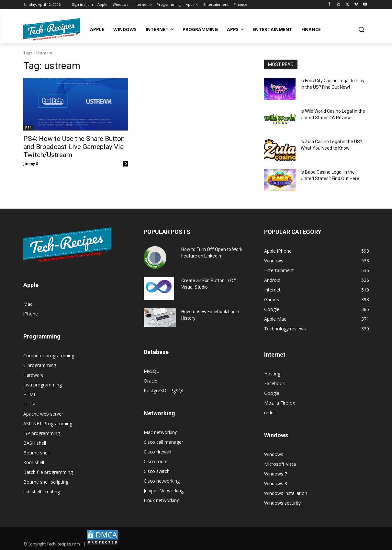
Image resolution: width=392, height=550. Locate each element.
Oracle (151, 381)
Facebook (274, 383)
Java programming (43, 385)
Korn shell (34, 462)
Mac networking (161, 432)
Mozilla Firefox (280, 403)
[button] (361, 29)
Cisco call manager (163, 442)
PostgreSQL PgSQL (164, 390)
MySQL (151, 371)
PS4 (28, 128)
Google (272, 393)
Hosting (272, 374)
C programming (40, 365)
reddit (270, 413)
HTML (30, 394)
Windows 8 (276, 483)
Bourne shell (36, 453)
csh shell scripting (42, 492)
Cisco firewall (157, 452)
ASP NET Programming (48, 424)
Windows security (282, 503)
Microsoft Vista (280, 464)
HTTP (29, 404)
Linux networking (162, 500)
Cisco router (157, 461)
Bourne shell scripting (46, 482)
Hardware (34, 375)
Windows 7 (276, 474)
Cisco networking (162, 481)
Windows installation (286, 493)
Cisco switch (157, 471)
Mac (28, 304)
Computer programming (49, 355)
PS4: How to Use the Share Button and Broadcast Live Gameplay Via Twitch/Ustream (74, 147)
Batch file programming (48, 472)
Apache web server (43, 414)
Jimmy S (31, 163)
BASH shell (35, 443)
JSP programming (42, 433)
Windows (274, 454)
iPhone (31, 314)
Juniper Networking (164, 491)
